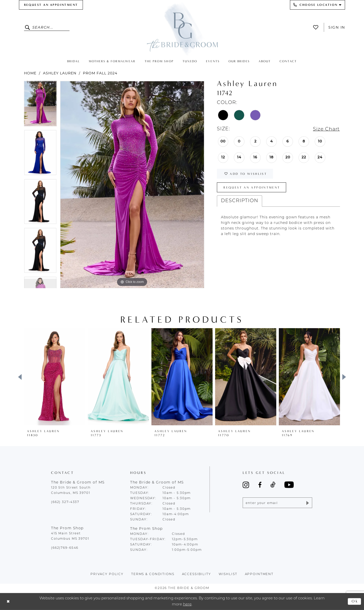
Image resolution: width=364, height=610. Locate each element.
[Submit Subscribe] (307, 503)
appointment (259, 574)
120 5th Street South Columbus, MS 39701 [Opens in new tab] (71, 490)
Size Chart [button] (326, 129)
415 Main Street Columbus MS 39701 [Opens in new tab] (70, 536)
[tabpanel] (40, 105)
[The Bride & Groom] (182, 28)
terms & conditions (153, 574)
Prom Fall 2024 (100, 73)
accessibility (197, 574)
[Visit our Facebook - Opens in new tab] (260, 485)
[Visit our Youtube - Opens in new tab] (289, 485)
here (187, 604)
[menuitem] (51, 5)
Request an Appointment (252, 187)
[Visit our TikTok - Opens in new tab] (273, 485)
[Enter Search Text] (47, 27)
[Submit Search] (28, 27)
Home (30, 73)
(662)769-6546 (65, 548)
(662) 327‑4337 (65, 502)
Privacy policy (107, 574)
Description (240, 201)
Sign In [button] (337, 27)
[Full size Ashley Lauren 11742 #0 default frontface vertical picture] (132, 185)
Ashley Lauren (60, 73)
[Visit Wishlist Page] (317, 27)
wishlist (228, 574)
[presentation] (55, 377)
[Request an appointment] (51, 5)
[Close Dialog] (8, 602)
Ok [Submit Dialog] (355, 601)
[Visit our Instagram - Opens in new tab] (246, 485)
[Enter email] (277, 503)
